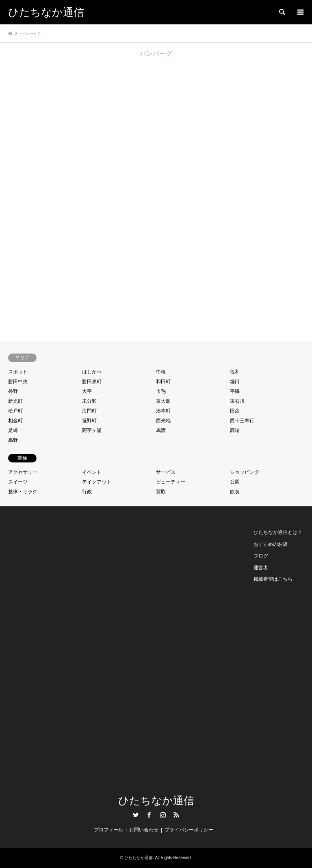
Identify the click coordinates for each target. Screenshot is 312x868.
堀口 (235, 382)
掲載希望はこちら (273, 579)
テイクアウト (97, 482)
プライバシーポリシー (189, 830)
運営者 (261, 568)
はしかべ (92, 372)
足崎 (13, 430)
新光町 (15, 401)
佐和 (235, 372)
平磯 (235, 391)
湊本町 (163, 411)
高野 (13, 440)
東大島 (163, 401)
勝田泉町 (92, 382)
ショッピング (245, 472)
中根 (161, 372)
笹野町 (89, 421)
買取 (161, 492)
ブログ (261, 556)
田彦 (235, 411)
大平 (87, 391)
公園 (235, 482)
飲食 (235, 492)
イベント (92, 472)
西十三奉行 (242, 421)
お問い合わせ (144, 830)
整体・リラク (23, 492)
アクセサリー (23, 472)
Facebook (149, 815)
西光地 (163, 421)
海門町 (89, 411)
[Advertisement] (45, 649)
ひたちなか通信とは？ (278, 532)
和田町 (163, 382)
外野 (13, 391)
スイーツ (18, 482)
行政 (87, 492)
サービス (166, 472)
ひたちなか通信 (156, 801)
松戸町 (15, 411)
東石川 (237, 401)
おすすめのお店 (271, 544)
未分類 (89, 401)
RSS (176, 815)
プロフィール (108, 830)
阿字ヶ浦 (92, 430)
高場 (235, 430)
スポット (18, 372)
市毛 (161, 391)
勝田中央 (18, 382)
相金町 (15, 421)
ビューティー (171, 482)
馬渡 (161, 430)
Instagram (163, 815)
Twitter (136, 815)
